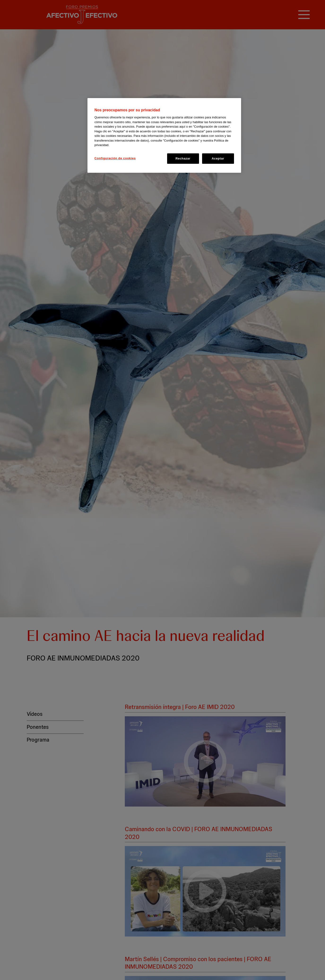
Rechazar (183, 158)
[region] (164, 135)
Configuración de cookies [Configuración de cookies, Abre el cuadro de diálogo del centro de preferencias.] (115, 158)
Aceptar (218, 158)
